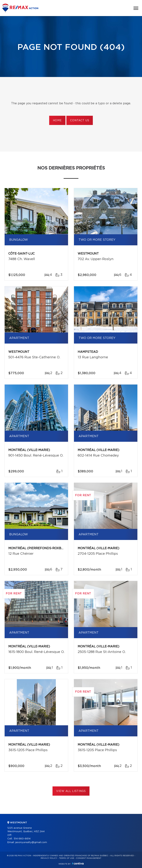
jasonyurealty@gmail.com (31, 842)
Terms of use (67, 858)
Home (57, 121)
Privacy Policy (49, 858)
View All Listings (71, 791)
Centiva (78, 863)
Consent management (89, 858)
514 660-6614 (22, 839)
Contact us (80, 121)
